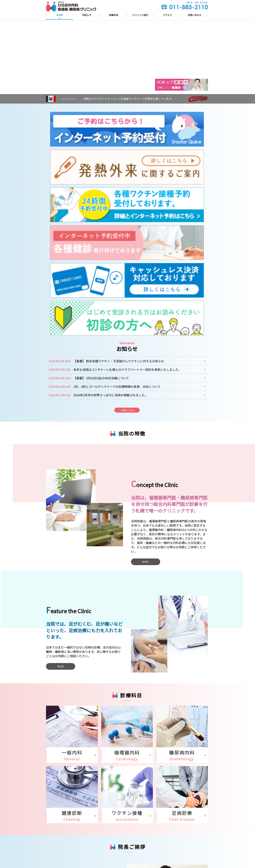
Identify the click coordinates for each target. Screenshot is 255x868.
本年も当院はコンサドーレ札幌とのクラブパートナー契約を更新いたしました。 (127, 171)
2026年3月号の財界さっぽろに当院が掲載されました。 (110, 196)
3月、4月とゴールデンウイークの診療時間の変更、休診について (117, 188)
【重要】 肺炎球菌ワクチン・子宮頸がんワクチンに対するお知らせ (119, 163)
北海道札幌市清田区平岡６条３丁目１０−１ (86, 844)
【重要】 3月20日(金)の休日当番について (101, 179)
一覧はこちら (127, 213)
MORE (146, 365)
